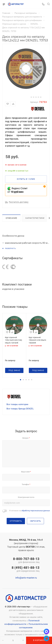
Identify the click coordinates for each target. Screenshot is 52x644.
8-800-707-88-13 (26, 561)
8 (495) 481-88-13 (26, 569)
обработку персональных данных (36, 511)
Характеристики (35, 218)
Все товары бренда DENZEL (20, 409)
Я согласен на (30, 511)
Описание (11, 218)
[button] (21, 380)
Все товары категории (17, 404)
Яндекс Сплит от (18, 190)
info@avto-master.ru (26, 578)
